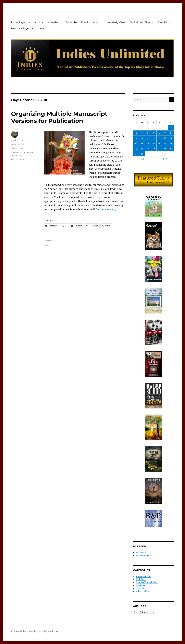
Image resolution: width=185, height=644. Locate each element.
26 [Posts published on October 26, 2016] (154, 149)
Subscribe (71, 22)
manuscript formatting (22, 152)
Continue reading (106, 209)
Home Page (18, 22)
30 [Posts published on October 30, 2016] (136, 154)
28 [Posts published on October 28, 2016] (165, 149)
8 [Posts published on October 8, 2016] (171, 133)
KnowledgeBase (116, 22)
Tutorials (140, 588)
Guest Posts (141, 585)
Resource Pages (20, 28)
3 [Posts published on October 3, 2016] (142, 133)
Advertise (53, 22)
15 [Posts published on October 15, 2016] (171, 138)
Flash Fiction (165, 22)
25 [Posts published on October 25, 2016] (148, 149)
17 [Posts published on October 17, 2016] (142, 143)
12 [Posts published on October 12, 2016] (153, 138)
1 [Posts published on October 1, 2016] (171, 128)
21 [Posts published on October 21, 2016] (165, 143)
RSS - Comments (143, 555)
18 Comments (18, 159)
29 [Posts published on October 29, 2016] (171, 149)
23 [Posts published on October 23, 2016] (136, 149)
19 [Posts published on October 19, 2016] (154, 143)
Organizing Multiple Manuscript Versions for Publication (59, 117)
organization (17, 155)
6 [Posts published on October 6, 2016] (159, 133)
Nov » (166, 159)
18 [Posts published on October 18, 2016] (148, 143)
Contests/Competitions (147, 582)
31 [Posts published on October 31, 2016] (142, 154)
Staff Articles (17, 148)
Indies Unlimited (19, 631)
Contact (42, 28)
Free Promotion (90, 22)
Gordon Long (17, 140)
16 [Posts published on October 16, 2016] (136, 143)
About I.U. (35, 22)
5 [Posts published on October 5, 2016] (153, 133)
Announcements (143, 576)
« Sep (141, 159)
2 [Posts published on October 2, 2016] (136, 133)
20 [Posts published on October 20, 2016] (159, 143)
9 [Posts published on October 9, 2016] (136, 138)
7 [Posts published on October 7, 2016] (165, 133)
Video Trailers (142, 591)
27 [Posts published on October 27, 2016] (159, 149)
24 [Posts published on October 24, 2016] (142, 149)
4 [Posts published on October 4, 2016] (148, 133)
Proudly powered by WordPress (44, 631)
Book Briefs (141, 579)
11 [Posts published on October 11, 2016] (148, 138)
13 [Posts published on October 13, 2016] (159, 138)
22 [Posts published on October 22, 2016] (171, 143)
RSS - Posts (141, 552)
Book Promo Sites (140, 22)
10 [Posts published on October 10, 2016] (142, 138)
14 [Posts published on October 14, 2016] (165, 138)
